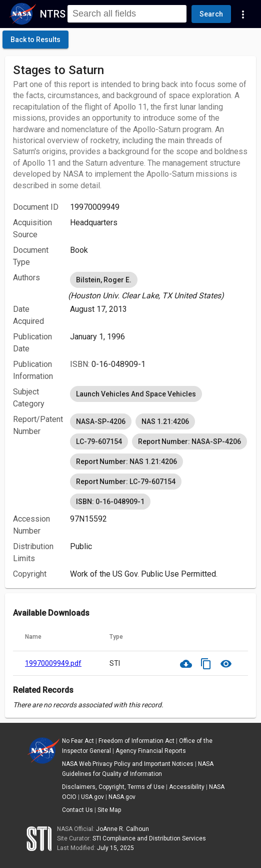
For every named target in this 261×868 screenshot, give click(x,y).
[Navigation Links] (243, 14)
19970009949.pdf (53, 663)
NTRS (53, 14)
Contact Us (77, 810)
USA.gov (92, 797)
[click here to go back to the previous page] (35, 40)
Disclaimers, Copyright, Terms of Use (113, 787)
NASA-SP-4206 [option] (101, 421)
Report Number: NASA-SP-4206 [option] (189, 442)
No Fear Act (78, 741)
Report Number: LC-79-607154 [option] (126, 482)
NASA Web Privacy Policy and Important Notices (128, 764)
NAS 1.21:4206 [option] (165, 421)
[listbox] (159, 286)
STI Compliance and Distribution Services (149, 838)
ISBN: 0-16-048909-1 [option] (110, 502)
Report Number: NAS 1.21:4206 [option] (126, 462)
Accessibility (187, 787)
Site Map (109, 810)
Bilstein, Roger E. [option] (104, 280)
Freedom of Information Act (136, 741)
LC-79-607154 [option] (99, 442)
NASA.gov (122, 797)
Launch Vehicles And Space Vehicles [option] (136, 394)
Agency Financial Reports (151, 751)
